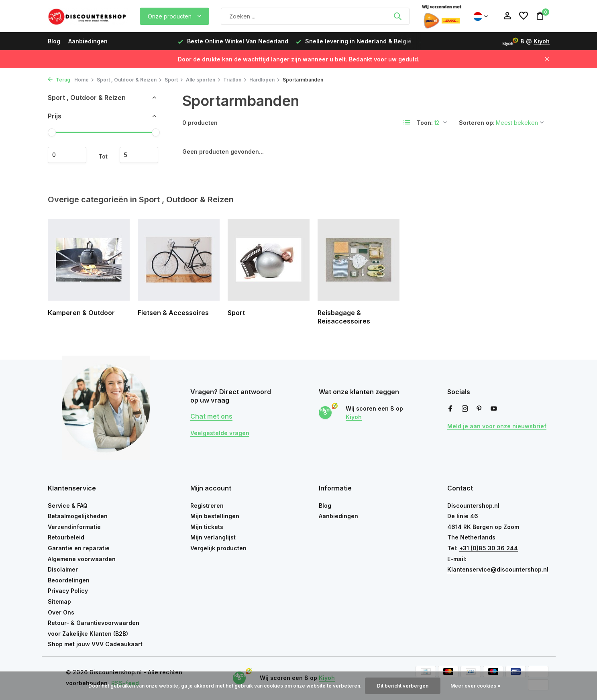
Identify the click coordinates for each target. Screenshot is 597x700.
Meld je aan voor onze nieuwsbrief (497, 426)
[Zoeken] (315, 16)
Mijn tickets (207, 527)
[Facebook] (450, 409)
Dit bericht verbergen (403, 686)
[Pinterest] (479, 409)
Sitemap (59, 601)
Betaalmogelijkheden (78, 516)
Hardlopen (265, 80)
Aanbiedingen (88, 41)
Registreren (207, 506)
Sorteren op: (477, 123)
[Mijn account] (507, 16)
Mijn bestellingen (215, 516)
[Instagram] (465, 409)
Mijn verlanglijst (213, 537)
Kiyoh (542, 41)
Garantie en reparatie (79, 548)
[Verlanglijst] (524, 16)
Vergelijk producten (218, 548)
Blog (54, 41)
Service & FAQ (68, 506)
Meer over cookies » (476, 686)
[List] (407, 122)
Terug (59, 80)
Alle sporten (203, 80)
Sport (174, 80)
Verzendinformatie (74, 527)
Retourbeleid (66, 537)
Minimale (67, 155)
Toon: (425, 123)
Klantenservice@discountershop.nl (498, 569)
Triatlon (235, 80)
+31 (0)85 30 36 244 (489, 548)
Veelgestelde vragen (220, 433)
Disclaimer (63, 569)
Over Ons (61, 612)
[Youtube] (494, 409)
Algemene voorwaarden (82, 559)
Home (84, 80)
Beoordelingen (69, 580)
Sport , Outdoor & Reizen (129, 80)
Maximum (139, 155)
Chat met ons (211, 416)
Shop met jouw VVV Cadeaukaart (95, 644)
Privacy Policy (68, 591)
